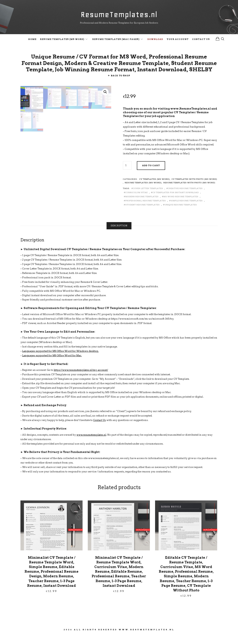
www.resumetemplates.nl (92, 443)
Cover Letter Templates (148, 197)
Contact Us (201, 40)
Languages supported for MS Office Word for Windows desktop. (61, 360)
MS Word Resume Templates (181, 205)
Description (119, 234)
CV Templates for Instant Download (176, 201)
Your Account (178, 40)
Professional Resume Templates (146, 209)
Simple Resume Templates (187, 209)
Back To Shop (120, 84)
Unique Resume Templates (181, 213)
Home (32, 40)
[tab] (119, 234)
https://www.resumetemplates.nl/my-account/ (82, 379)
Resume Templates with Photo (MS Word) (189, 191)
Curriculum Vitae (136, 201)
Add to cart (151, 174)
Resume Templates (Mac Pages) (116, 40)
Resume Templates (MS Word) (62, 40)
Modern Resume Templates (142, 205)
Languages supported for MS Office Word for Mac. (53, 364)
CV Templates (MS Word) (155, 188)
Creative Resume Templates (185, 197)
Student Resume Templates (143, 213)
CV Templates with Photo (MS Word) (194, 188)
